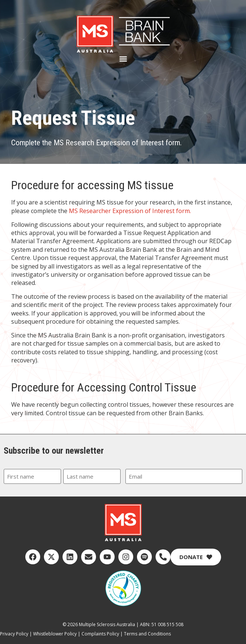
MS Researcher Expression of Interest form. (130, 211)
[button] (123, 59)
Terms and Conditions (147, 634)
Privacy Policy (14, 634)
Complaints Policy (100, 634)
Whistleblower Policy (55, 634)
